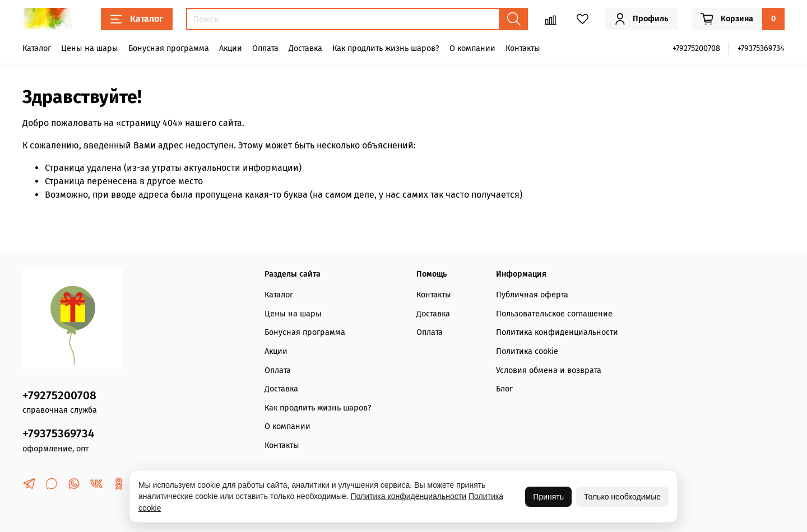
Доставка (305, 48)
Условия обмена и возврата (549, 370)
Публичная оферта (532, 295)
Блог (504, 389)
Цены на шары (90, 48)
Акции (231, 48)
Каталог (137, 19)
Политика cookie (527, 351)
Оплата (265, 48)
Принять (548, 497)
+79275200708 (696, 48)
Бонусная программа (169, 48)
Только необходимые (622, 497)
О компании (472, 48)
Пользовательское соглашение (554, 314)
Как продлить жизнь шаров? (386, 48)
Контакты (523, 48)
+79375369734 (761, 48)
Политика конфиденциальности (557, 332)
